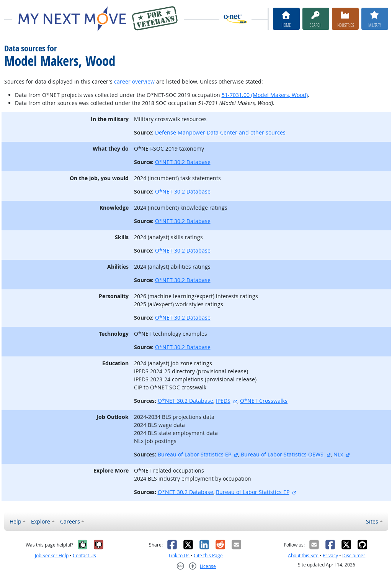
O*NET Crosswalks (264, 401)
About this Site (303, 556)
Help (16, 521)
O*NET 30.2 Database (183, 162)
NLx (338, 454)
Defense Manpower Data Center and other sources (220, 132)
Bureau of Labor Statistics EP (194, 454)
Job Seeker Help (52, 556)
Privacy (330, 556)
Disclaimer (354, 556)
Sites (372, 521)
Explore (41, 521)
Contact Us (84, 556)
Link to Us (179, 556)
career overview (134, 81)
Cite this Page (208, 556)
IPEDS (223, 401)
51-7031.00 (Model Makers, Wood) (265, 95)
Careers (70, 521)
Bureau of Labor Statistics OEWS (282, 454)
